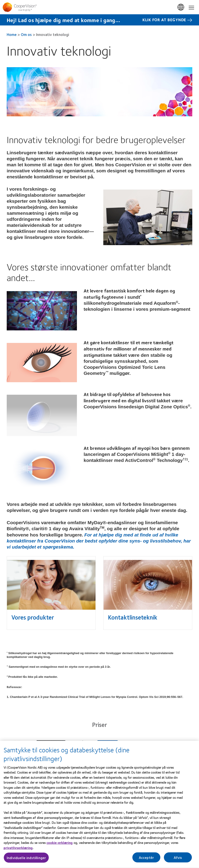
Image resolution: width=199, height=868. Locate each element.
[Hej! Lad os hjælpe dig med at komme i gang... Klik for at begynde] (99, 20)
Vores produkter (33, 617)
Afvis (178, 860)
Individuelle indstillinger (26, 860)
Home (12, 34)
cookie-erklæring (60, 845)
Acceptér (146, 860)
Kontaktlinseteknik (133, 617)
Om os (26, 34)
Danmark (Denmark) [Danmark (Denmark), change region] (181, 7)
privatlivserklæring (18, 850)
